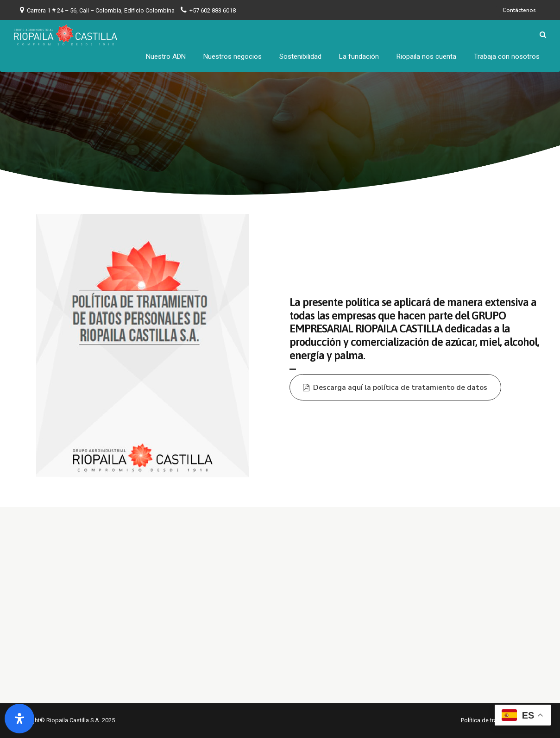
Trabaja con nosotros (507, 56)
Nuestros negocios (233, 56)
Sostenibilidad (300, 56)
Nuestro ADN (166, 56)
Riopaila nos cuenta (426, 56)
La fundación (359, 56)
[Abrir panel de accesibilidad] (19, 719)
